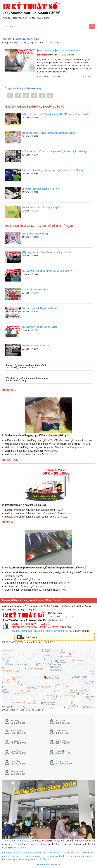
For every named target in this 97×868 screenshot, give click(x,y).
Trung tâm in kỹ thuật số (16, 841)
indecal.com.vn (10, 856)
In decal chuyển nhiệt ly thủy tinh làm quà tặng (24, 505)
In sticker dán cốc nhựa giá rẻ (36, 345)
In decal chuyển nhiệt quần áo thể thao (40, 308)
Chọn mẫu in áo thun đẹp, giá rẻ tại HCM (41, 189)
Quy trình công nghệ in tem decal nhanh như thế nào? (34, 583)
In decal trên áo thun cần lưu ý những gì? (41, 207)
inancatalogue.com (12, 859)
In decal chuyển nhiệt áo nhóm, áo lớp (40, 327)
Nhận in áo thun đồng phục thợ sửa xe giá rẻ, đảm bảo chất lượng (52, 170)
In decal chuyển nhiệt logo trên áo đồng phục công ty (47, 271)
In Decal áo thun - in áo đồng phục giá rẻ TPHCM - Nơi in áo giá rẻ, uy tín (55, 114)
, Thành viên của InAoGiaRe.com (56, 55)
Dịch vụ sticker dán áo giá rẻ (35, 289)
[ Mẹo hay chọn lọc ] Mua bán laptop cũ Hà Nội (59, 50)
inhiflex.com (47, 859)
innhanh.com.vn (32, 853)
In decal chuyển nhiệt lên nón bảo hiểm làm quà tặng (33, 513)
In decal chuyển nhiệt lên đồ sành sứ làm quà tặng (32, 517)
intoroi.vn (88, 853)
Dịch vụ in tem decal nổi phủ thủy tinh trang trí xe (32, 590)
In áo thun (9, 390)
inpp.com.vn (31, 859)
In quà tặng (10, 460)
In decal (8, 522)
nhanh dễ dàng (37, 844)
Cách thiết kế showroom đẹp (35, 234)
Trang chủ (7, 39)
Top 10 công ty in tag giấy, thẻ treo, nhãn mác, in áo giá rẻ (49, 133)
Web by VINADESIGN (48, 865)
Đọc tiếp (87, 76)
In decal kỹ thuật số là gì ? (19, 579)
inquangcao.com (11, 853)
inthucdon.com (71, 853)
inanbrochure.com (81, 856)
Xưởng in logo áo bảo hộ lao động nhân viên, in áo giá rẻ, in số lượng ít (55, 151)
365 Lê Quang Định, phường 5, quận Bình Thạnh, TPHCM (43, 631)
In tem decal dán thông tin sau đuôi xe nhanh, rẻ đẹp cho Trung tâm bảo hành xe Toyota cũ (44, 567)
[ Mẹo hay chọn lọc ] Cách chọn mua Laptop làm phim (47, 252)
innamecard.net (55, 856)
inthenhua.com (52, 853)
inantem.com (33, 856)
